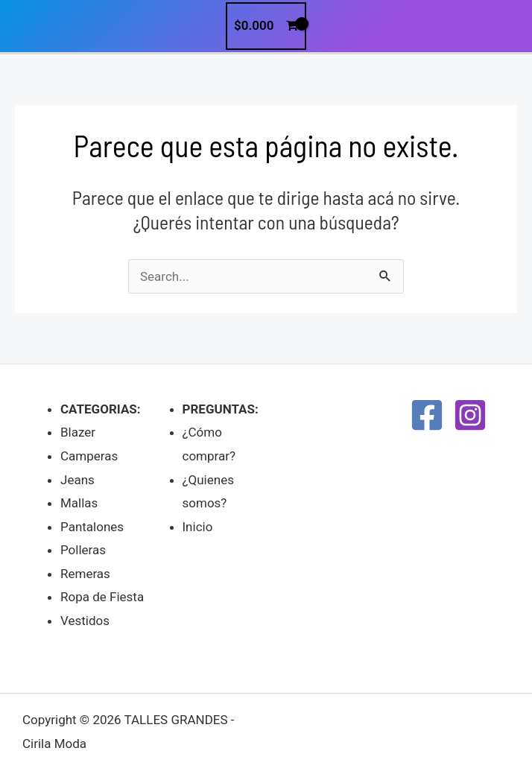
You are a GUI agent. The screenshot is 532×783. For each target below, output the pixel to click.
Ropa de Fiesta (102, 597)
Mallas (79, 503)
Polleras (83, 550)
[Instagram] (470, 415)
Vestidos (85, 621)
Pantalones (92, 527)
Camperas (89, 456)
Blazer (78, 432)
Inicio (198, 527)
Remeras (85, 574)
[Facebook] (427, 415)
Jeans (77, 480)
